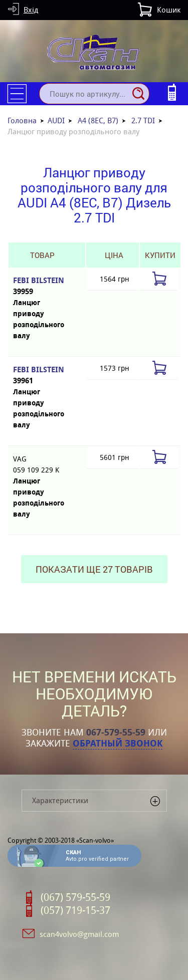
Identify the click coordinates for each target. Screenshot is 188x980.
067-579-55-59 (116, 732)
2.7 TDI (143, 120)
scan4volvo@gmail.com (79, 934)
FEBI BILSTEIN (42, 286)
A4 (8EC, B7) (98, 120)
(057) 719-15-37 (75, 910)
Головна (22, 120)
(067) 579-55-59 (75, 897)
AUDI (56, 120)
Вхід (31, 10)
